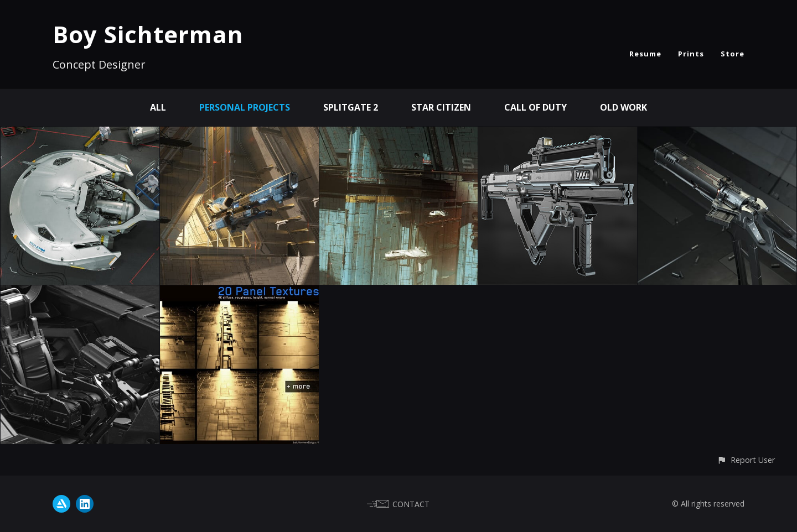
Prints (691, 54)
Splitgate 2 (351, 107)
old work (623, 107)
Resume (645, 54)
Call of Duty (535, 107)
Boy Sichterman (148, 34)
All (158, 107)
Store (733, 54)
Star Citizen (441, 107)
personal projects (245, 107)
